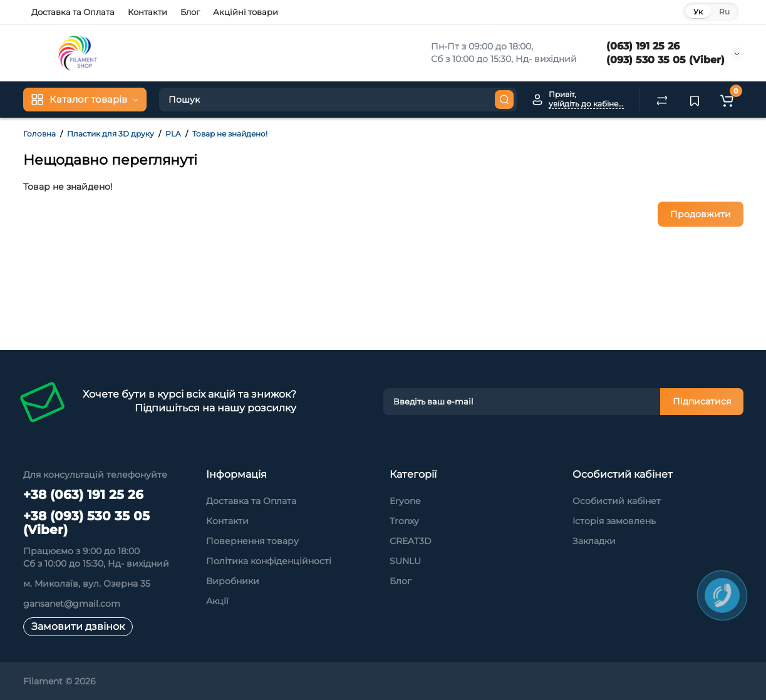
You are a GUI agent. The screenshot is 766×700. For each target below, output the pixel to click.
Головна (39, 134)
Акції (217, 601)
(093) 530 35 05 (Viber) (665, 60)
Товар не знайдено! (230, 134)
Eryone (405, 501)
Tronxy (404, 521)
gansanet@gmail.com (72, 604)
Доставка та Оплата (73, 12)
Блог (190, 12)
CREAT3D (411, 541)
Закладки (594, 541)
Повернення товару (252, 541)
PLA (173, 134)
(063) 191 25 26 (643, 46)
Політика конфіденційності (269, 561)
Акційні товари (246, 12)
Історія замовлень (614, 521)
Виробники (233, 581)
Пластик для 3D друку (111, 134)
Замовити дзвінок (78, 626)
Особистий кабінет (617, 501)
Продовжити (701, 214)
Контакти (148, 12)
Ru (724, 12)
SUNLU (405, 561)
